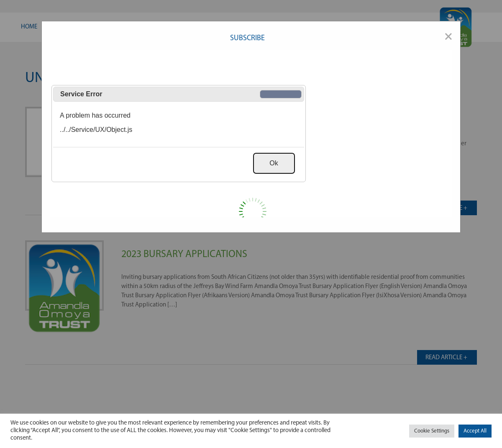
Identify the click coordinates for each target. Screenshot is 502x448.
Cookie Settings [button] (432, 431)
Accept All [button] (475, 431)
